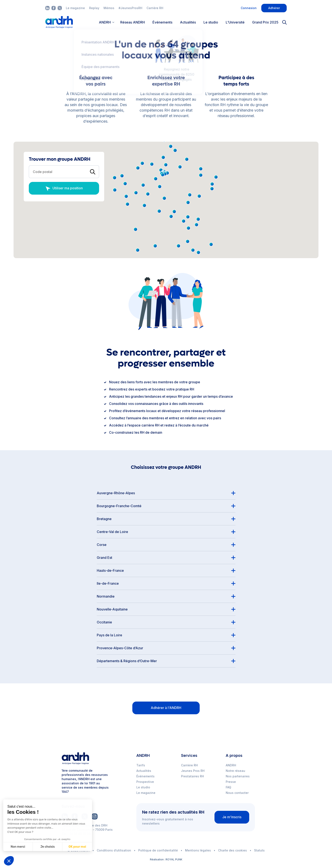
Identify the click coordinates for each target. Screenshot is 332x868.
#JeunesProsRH (130, 8)
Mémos (109, 8)
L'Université (235, 22)
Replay (94, 8)
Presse (231, 782)
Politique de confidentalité (158, 850)
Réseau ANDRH (133, 22)
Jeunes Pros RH (193, 771)
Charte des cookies (232, 850)
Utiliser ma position (64, 189)
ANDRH (231, 765)
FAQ (228, 787)
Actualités (188, 22)
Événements (162, 22)
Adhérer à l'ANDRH (166, 708)
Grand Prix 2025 (265, 22)
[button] (212, 189)
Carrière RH (155, 8)
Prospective (145, 782)
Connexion (249, 8)
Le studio (211, 22)
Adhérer (274, 8)
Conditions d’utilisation (114, 850)
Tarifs (141, 765)
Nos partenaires (238, 776)
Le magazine (75, 8)
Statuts (259, 850)
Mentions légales (198, 850)
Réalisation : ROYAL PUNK (166, 859)
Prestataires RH (192, 776)
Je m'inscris (232, 817)
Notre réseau (235, 771)
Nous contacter (237, 793)
